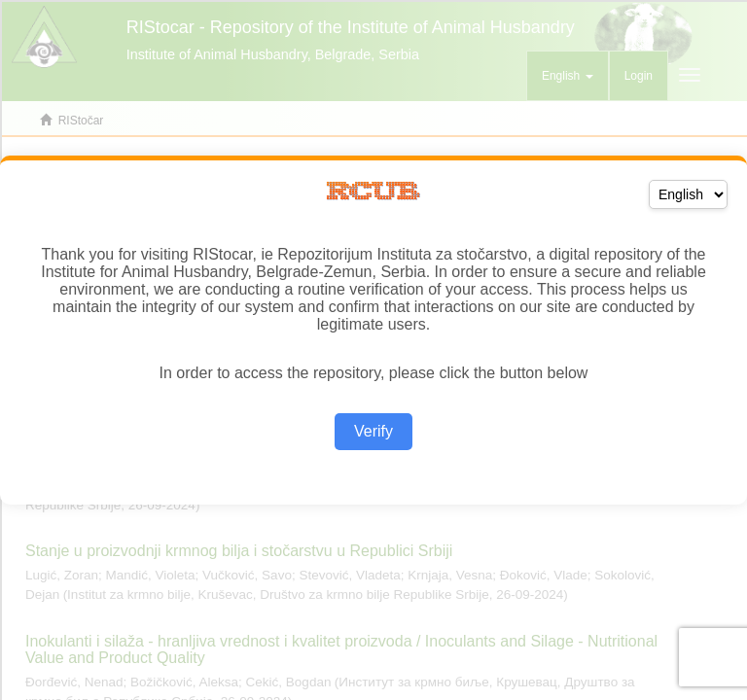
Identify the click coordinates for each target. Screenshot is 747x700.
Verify (373, 431)
